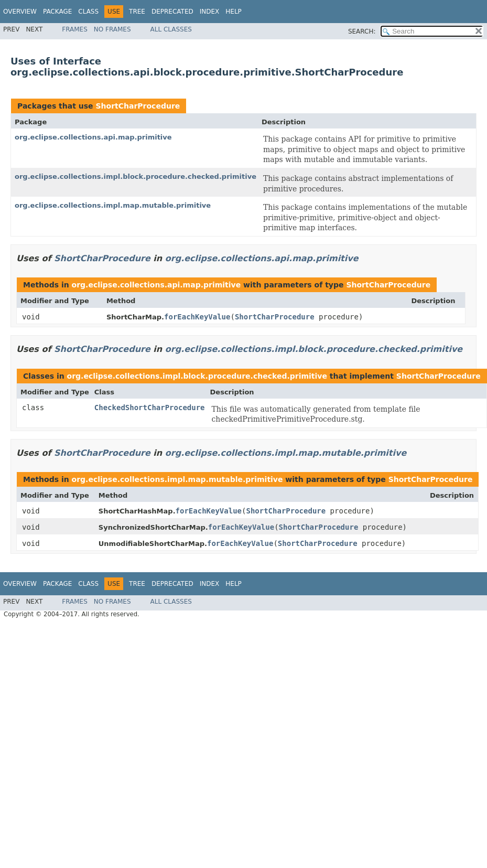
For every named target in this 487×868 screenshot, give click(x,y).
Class (88, 12)
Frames (75, 29)
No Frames (112, 29)
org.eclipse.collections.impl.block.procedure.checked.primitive (136, 176)
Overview (20, 12)
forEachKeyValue (197, 317)
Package (57, 12)
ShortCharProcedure (138, 106)
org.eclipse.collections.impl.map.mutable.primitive (113, 205)
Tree (137, 12)
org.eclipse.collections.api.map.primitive (93, 137)
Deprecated (172, 12)
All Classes (171, 29)
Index (210, 12)
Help (234, 12)
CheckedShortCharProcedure (150, 408)
